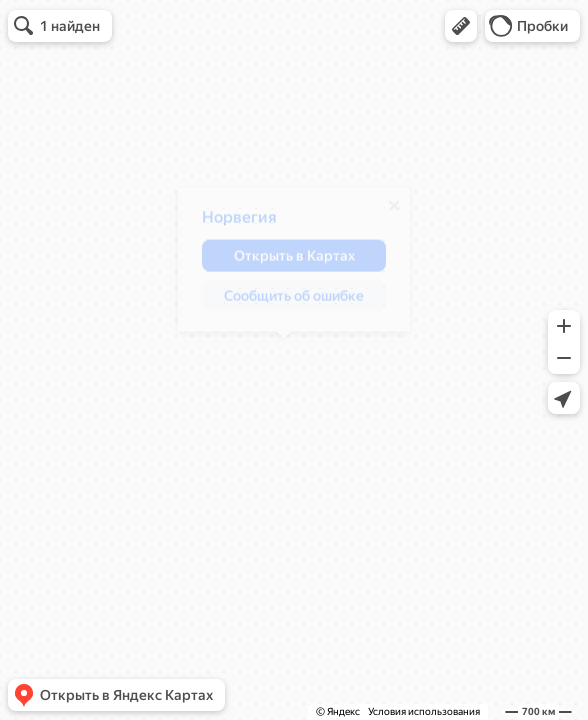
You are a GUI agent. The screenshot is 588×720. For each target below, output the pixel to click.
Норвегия (229, 224)
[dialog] (284, 267)
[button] (461, 26)
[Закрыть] (384, 213)
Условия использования (424, 711)
